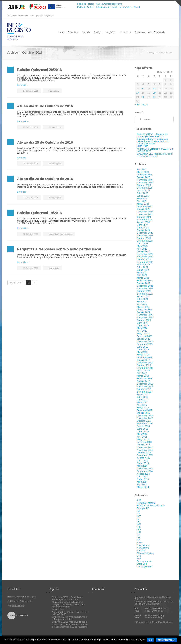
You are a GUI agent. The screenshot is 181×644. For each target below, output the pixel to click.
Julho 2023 (142, 243)
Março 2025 (143, 204)
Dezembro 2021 (145, 286)
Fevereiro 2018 (144, 378)
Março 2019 (143, 355)
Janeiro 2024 (143, 230)
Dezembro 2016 (145, 416)
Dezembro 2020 (145, 315)
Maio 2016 (142, 434)
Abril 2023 (142, 249)
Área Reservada (157, 32)
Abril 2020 (142, 331)
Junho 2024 (143, 228)
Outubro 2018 (144, 365)
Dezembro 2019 (145, 341)
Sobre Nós (73, 32)
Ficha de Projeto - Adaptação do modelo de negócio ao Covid (109, 7)
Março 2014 (143, 487)
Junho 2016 (143, 431)
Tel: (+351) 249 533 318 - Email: (22, 16)
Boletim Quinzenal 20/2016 (39, 70)
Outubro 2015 (144, 453)
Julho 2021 (142, 299)
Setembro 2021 (145, 294)
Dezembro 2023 (145, 233)
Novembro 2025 (145, 183)
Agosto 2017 (143, 394)
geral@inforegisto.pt (44, 16)
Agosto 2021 (143, 296)
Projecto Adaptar (16, 606)
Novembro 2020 (145, 318)
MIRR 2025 (143, 146)
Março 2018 (143, 376)
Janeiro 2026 (143, 177)
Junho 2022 (143, 270)
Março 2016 (143, 439)
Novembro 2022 (145, 257)
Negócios (110, 32)
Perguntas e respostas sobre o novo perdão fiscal (59, 249)
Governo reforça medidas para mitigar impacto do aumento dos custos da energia (153, 141)
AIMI (139, 500)
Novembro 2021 (145, 288)
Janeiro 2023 (143, 251)
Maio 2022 (142, 273)
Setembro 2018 (145, 368)
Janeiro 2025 (143, 209)
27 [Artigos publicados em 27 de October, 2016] (154, 97)
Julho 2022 (142, 267)
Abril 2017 (142, 405)
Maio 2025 (142, 198)
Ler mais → (23, 85)
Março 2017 (143, 408)
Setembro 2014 (145, 471)
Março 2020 (143, 333)
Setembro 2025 (145, 188)
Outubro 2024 (144, 217)
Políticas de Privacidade (20, 601)
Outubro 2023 (144, 238)
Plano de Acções (145, 553)
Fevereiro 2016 (144, 442)
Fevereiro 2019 (144, 357)
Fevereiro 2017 (144, 410)
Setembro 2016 (145, 423)
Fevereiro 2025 (144, 206)
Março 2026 (143, 172)
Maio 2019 (142, 352)
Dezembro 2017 (145, 384)
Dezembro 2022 (145, 254)
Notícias (141, 551)
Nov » (145, 105)
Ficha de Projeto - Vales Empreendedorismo (100, 4)
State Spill (142, 564)
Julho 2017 (142, 397)
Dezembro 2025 (145, 180)
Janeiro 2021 (143, 312)
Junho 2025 (143, 196)
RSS (170, 16)
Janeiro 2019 (143, 360)
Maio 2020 (142, 328)
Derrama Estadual (146, 503)
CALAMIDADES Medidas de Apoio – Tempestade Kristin (154, 155)
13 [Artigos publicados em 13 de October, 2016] (154, 89)
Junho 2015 (143, 463)
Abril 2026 (142, 169)
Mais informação (166, 640)
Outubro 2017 (144, 389)
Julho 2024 (142, 225)
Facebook (163, 16)
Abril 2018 (142, 373)
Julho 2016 (142, 429)
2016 (161, 53)
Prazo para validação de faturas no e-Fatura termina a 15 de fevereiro (70, 626)
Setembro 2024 (145, 220)
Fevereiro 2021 (144, 310)
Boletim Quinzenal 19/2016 (39, 213)
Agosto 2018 (143, 371)
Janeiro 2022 (143, 283)
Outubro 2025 (144, 185)
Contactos (140, 32)
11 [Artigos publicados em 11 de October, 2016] (143, 89)
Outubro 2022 (144, 259)
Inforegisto (153, 53)
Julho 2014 (142, 476)
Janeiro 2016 (143, 445)
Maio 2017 (142, 402)
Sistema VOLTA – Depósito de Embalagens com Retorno (152, 135)
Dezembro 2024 (145, 212)
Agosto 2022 (143, 265)
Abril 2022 (142, 275)
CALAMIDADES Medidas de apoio (70, 622)
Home (61, 32)
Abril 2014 (142, 484)
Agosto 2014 (143, 474)
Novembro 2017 (145, 386)
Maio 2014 (142, 482)
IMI (138, 511)
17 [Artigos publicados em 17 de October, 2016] (138, 93)
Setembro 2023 (145, 241)
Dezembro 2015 (145, 447)
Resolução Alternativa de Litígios (22, 597)
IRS (139, 527)
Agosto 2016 (143, 426)
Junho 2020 (143, 326)
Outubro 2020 (144, 320)
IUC (139, 532)
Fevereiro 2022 (144, 281)
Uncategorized (144, 566)
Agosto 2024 (143, 222)
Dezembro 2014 (145, 468)
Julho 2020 (142, 323)
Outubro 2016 (144, 421)
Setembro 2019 (145, 344)
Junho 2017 (143, 400)
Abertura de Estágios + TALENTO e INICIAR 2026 (155, 150)
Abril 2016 (142, 437)
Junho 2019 (143, 349)
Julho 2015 (142, 461)
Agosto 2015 (143, 458)
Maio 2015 (142, 466)
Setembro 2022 (145, 262)
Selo (139, 556)
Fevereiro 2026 (144, 175)
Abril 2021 (142, 304)
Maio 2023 (142, 246)
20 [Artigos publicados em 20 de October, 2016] (154, 93)
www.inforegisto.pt (154, 618)
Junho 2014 (143, 479)
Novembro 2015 (145, 450)
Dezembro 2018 (145, 363)
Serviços (98, 32)
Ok (150, 640)
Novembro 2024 (145, 214)
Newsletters (125, 32)
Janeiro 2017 (143, 413)
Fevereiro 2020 (144, 336)
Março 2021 (143, 307)
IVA (139, 537)
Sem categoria (55, 127)
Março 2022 (143, 278)
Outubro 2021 (144, 291)
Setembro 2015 (145, 455)
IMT (139, 516)
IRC (139, 521)
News (140, 543)
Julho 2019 (142, 347)
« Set (137, 105)
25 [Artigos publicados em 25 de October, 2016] (143, 97)
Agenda (86, 32)
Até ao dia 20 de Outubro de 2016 (45, 179)
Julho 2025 (142, 193)
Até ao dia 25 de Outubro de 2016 (45, 142)
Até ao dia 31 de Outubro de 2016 (45, 106)
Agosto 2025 (143, 191)
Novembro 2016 (145, 418)
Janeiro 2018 (143, 381)
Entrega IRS (143, 508)
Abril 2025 (142, 201)
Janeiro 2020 (143, 339)
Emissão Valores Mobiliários (151, 506)
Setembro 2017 (145, 392)
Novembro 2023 (145, 236)
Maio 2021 (142, 302)
